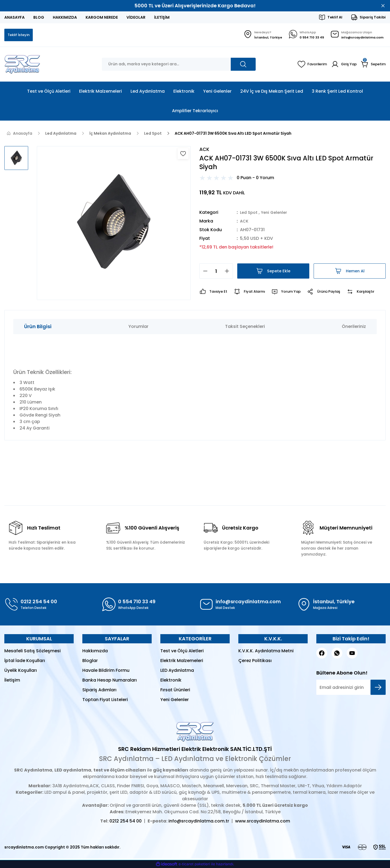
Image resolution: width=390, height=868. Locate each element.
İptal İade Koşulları (25, 662)
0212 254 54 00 (126, 822)
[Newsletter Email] (351, 689)
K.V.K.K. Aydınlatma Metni (266, 652)
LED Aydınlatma (177, 672)
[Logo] (22, 65)
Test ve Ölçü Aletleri (182, 652)
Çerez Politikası (255, 662)
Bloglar (90, 662)
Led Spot (250, 214)
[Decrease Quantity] (204, 272)
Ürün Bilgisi (38, 328)
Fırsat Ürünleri (175, 691)
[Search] (179, 65)
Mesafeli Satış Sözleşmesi (32, 652)
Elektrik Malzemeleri (182, 662)
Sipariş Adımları (99, 691)
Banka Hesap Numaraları (110, 681)
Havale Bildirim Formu (106, 672)
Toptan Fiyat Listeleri (105, 701)
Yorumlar (138, 328)
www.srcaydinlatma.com (263, 822)
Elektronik (171, 681)
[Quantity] (216, 272)
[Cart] (373, 65)
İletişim (12, 681)
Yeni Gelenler (277, 214)
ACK (245, 222)
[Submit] (378, 689)
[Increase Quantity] (229, 272)
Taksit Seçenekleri (245, 328)
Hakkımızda (95, 652)
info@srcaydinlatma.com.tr (199, 822)
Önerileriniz (354, 328)
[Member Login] (342, 65)
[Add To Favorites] (183, 154)
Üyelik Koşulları (21, 672)
